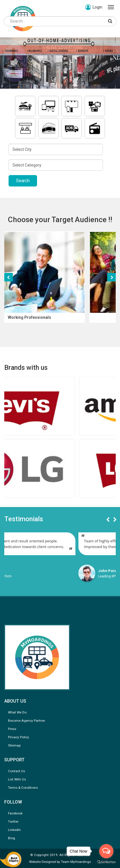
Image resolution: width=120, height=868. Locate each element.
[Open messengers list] (106, 851)
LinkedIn (14, 830)
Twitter (13, 822)
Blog (12, 838)
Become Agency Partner (27, 721)
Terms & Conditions (23, 788)
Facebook (15, 813)
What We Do (17, 712)
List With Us (17, 779)
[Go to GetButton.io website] (106, 862)
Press (12, 729)
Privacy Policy (19, 737)
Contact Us (17, 771)
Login (94, 7)
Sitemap (14, 745)
